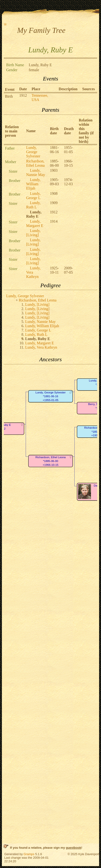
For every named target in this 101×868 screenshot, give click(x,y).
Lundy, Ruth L (33, 205)
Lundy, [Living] (33, 233)
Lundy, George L (33, 196)
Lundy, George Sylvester (33, 152)
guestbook (74, 848)
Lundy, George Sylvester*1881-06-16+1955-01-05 (50, 396)
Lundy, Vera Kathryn (41, 347)
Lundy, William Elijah (33, 184)
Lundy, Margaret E (35, 223)
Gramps (29, 854)
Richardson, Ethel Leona (35, 163)
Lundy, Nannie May (36, 173)
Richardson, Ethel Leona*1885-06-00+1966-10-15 (50, 461)
